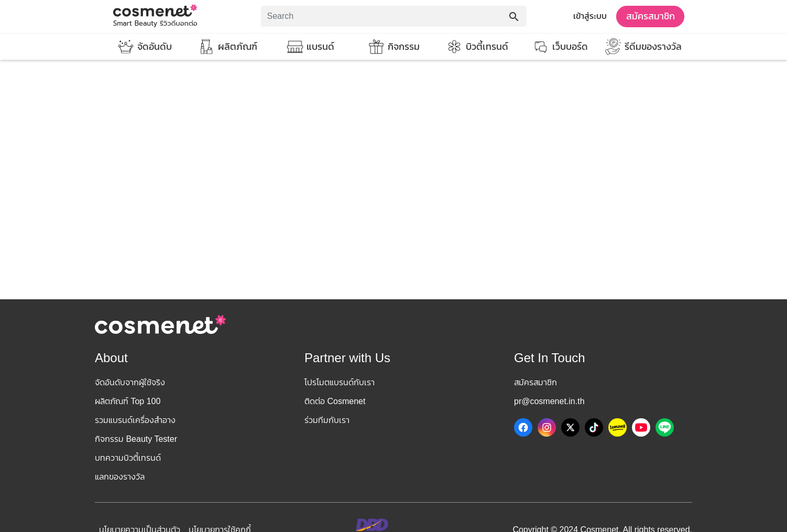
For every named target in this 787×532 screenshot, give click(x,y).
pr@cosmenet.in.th (549, 401)
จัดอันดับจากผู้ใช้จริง (130, 382)
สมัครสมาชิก (651, 16)
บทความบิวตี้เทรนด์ (128, 458)
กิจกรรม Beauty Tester (136, 439)
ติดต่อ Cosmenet (335, 401)
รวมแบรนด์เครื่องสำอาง (135, 420)
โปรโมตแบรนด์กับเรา (340, 382)
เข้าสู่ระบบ (590, 16)
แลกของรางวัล (120, 477)
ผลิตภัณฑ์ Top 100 (128, 401)
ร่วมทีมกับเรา (327, 420)
